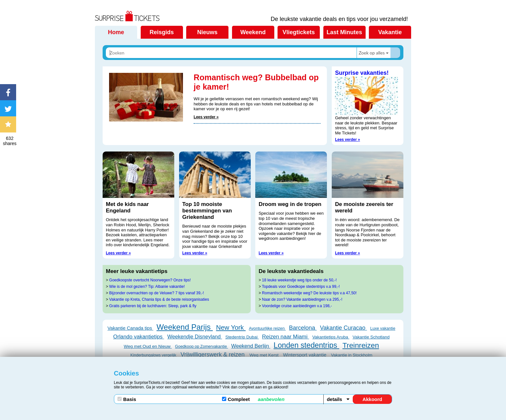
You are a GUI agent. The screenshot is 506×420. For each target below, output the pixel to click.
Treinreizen (361, 345)
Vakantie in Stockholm (352, 355)
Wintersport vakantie (305, 355)
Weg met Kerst (265, 355)
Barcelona (303, 328)
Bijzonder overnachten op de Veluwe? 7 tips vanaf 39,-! (157, 293)
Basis (127, 399)
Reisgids (162, 32)
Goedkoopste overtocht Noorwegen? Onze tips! (150, 280)
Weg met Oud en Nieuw (148, 346)
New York (231, 327)
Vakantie (390, 32)
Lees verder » (206, 117)
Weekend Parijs (185, 327)
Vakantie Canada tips (130, 328)
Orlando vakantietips (139, 337)
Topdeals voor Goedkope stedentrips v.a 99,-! (301, 287)
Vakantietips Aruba (331, 337)
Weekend (253, 32)
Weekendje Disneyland (195, 337)
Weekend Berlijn (251, 346)
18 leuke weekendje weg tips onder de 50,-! (299, 280)
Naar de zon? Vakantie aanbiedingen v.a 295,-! (302, 299)
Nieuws (207, 32)
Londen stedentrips (306, 345)
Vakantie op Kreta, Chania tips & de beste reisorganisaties (159, 299)
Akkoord (372, 399)
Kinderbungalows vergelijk (154, 355)
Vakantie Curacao (344, 328)
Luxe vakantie (383, 328)
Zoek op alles (372, 53)
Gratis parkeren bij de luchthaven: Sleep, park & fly (153, 306)
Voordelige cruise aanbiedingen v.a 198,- (297, 306)
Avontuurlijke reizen (267, 328)
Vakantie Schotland (371, 337)
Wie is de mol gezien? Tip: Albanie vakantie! (147, 287)
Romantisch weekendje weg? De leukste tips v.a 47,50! (309, 293)
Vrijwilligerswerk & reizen (213, 355)
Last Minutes (344, 32)
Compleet (253, 399)
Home (116, 32)
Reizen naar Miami (286, 337)
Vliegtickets (299, 32)
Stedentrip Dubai (242, 337)
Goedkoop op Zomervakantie (201, 347)
